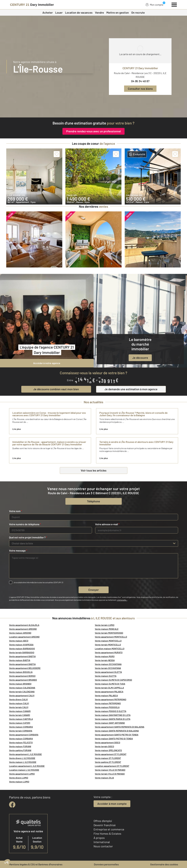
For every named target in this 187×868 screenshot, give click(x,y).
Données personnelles (106, 864)
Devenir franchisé (105, 825)
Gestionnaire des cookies (164, 864)
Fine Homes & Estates (107, 834)
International (102, 842)
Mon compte (154, 5)
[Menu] (174, 4)
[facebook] (12, 805)
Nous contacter (103, 846)
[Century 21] (32, 5)
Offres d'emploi (103, 821)
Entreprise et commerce (109, 829)
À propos (99, 838)
